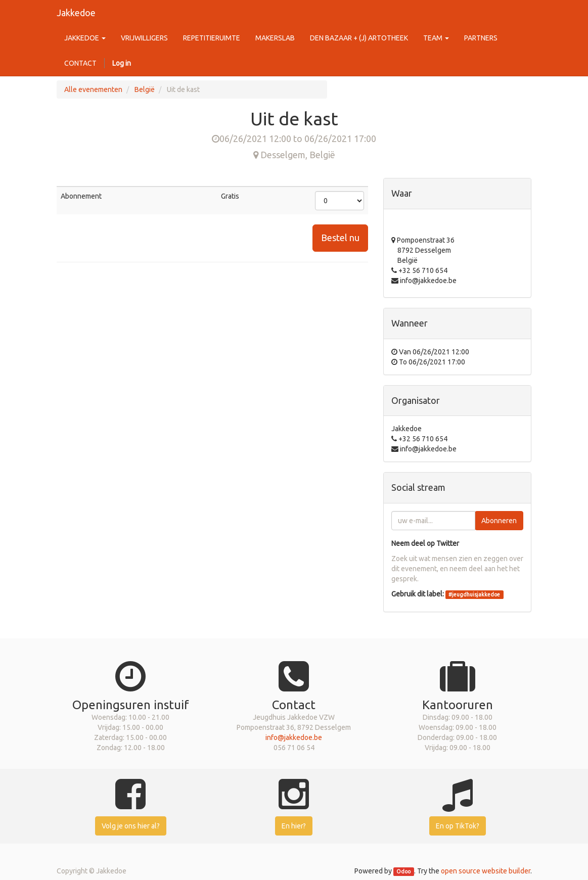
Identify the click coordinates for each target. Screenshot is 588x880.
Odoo (403, 871)
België (145, 89)
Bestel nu (340, 238)
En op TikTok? (458, 826)
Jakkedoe (76, 13)
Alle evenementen (93, 89)
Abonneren (499, 521)
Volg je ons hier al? (131, 826)
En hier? (294, 826)
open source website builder (486, 871)
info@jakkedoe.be (294, 737)
